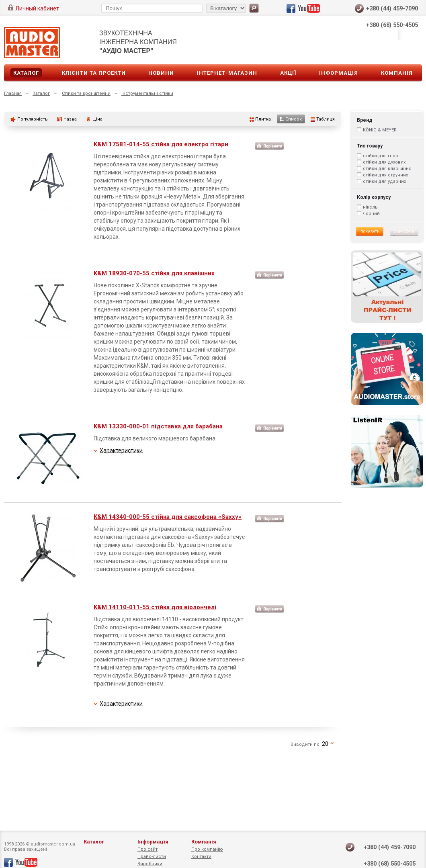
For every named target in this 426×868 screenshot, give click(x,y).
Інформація (339, 73)
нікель (370, 207)
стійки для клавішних (387, 169)
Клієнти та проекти (94, 73)
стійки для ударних (384, 181)
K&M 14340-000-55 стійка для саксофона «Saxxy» (168, 517)
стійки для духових (384, 162)
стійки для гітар (381, 156)
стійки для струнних (385, 175)
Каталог (26, 73)
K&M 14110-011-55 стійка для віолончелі (155, 607)
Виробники (150, 864)
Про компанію (207, 849)
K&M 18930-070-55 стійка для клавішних (154, 273)
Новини (161, 73)
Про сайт (147, 849)
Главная (13, 93)
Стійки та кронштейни (86, 93)
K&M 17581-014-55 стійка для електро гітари (161, 144)
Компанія (397, 73)
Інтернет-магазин (227, 73)
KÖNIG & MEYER (380, 130)
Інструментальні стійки (147, 93)
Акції (288, 73)
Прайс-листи (152, 857)
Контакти (201, 857)
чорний (371, 214)
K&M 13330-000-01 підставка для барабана (158, 426)
